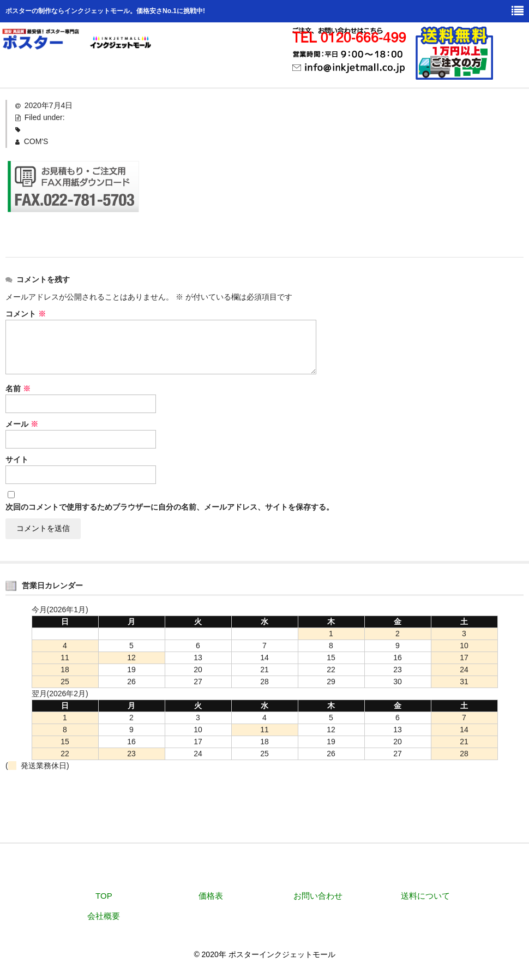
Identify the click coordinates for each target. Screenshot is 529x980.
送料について (425, 896)
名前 (18, 389)
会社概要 (104, 916)
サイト (17, 459)
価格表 (211, 896)
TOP (104, 896)
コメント (26, 314)
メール (22, 424)
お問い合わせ (318, 896)
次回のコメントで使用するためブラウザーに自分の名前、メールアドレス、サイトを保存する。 (170, 507)
